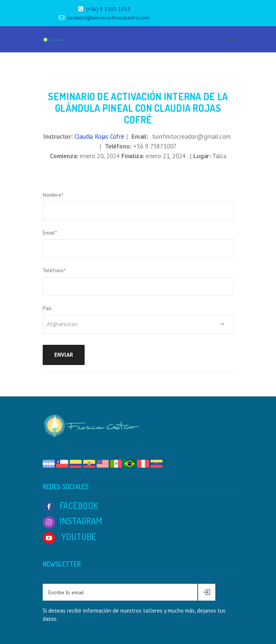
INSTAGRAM (72, 521)
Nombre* (53, 195)
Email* (50, 233)
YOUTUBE (69, 536)
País (47, 308)
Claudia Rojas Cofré (99, 137)
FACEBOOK (70, 505)
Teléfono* (54, 270)
